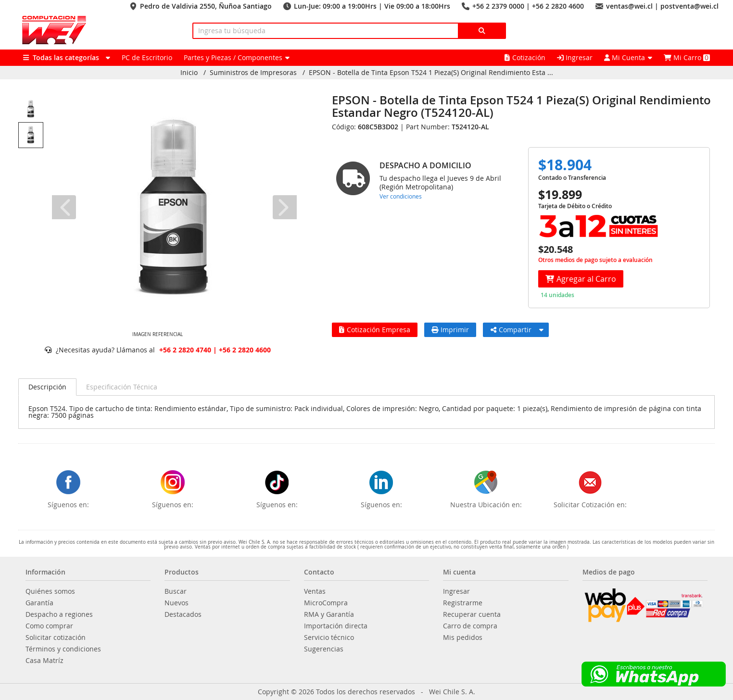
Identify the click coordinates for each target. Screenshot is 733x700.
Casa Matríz (44, 661)
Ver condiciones (401, 196)
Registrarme (463, 603)
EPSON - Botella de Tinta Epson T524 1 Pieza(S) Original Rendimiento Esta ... (431, 73)
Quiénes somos (50, 591)
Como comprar (49, 626)
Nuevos (177, 603)
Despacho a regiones (59, 614)
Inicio (189, 73)
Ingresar (575, 57)
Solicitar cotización (56, 637)
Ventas (315, 591)
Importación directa (336, 626)
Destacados (183, 614)
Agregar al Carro (581, 279)
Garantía (39, 603)
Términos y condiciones (63, 649)
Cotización (525, 57)
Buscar (176, 591)
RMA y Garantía (329, 614)
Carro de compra (470, 626)
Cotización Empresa (375, 330)
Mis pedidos (463, 637)
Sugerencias (324, 649)
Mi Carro (687, 57)
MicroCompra (326, 603)
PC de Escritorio (147, 57)
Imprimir (450, 330)
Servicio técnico (329, 637)
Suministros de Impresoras (253, 73)
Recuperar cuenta (472, 614)
